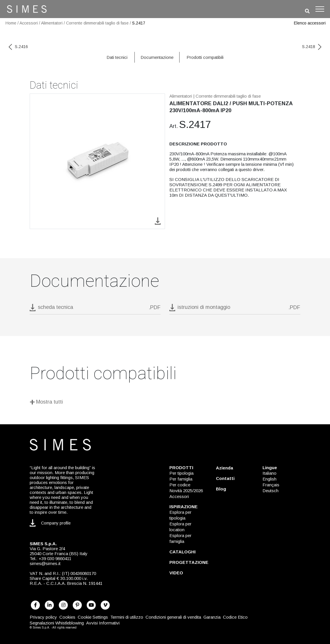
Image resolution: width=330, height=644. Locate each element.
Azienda (225, 468)
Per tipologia (181, 473)
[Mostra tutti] (165, 403)
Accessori (29, 23)
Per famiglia (181, 479)
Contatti (225, 478)
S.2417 (139, 23)
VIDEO (176, 573)
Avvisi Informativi (103, 623)
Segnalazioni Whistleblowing (57, 623)
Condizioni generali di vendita (173, 617)
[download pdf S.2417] (95, 309)
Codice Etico (235, 617)
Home (11, 23)
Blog (221, 489)
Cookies (67, 617)
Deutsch (270, 491)
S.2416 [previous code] (18, 47)
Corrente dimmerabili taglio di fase (97, 23)
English (269, 479)
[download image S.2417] (158, 221)
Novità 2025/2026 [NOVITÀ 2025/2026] (186, 491)
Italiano (269, 473)
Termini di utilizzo (127, 617)
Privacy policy (43, 617)
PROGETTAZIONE (189, 562)
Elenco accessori (310, 23)
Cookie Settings (93, 617)
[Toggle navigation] (320, 9)
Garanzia (212, 617)
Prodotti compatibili (205, 57)
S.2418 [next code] (312, 47)
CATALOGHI (182, 552)
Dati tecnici (117, 57)
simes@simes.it (45, 563)
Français (271, 485)
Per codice (180, 485)
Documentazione (157, 57)
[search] (307, 11)
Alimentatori (52, 23)
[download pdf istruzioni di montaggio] (235, 309)
